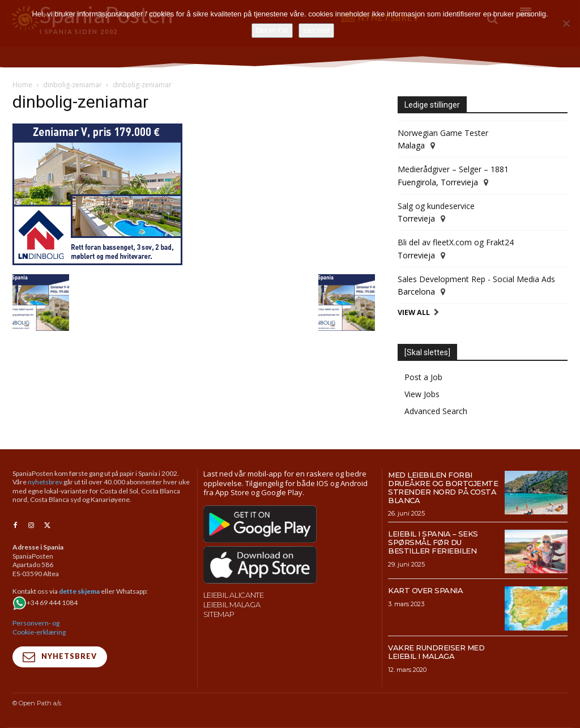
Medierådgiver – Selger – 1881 (453, 169)
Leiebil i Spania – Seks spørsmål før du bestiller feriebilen (433, 542)
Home (22, 85)
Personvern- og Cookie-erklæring (39, 627)
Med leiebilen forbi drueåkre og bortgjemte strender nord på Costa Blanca (443, 488)
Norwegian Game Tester (443, 133)
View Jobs (422, 394)
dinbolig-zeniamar (72, 85)
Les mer (316, 30)
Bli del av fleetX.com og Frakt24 (456, 242)
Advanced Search (436, 411)
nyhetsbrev (45, 482)
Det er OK (272, 30)
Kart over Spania (425, 590)
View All (414, 312)
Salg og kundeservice (436, 206)
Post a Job (423, 377)
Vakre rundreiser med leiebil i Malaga (436, 652)
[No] (566, 23)
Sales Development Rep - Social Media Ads (476, 279)
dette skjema (79, 591)
